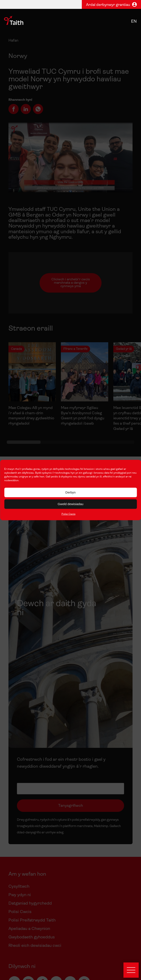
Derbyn (70, 492)
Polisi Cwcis (68, 514)
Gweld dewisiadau (71, 504)
